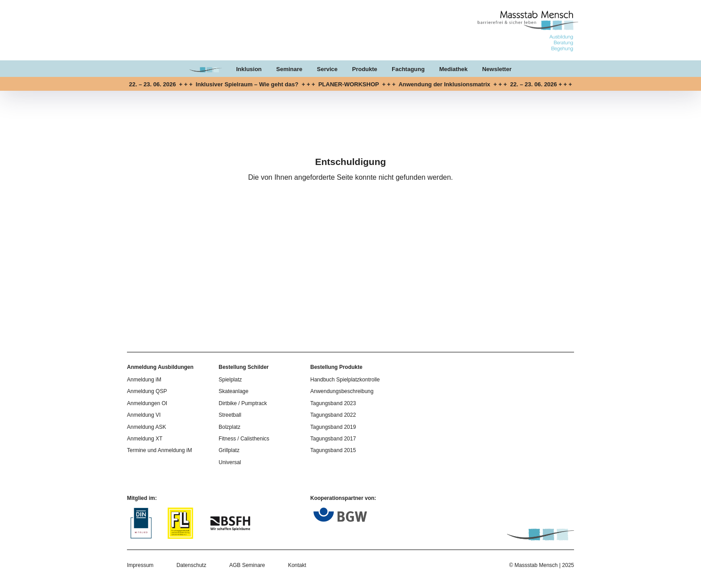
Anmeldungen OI (147, 403)
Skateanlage (234, 391)
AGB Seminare (247, 565)
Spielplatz (230, 380)
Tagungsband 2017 (333, 439)
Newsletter (497, 69)
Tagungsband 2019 (333, 427)
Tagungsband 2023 (333, 403)
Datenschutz (192, 565)
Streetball (230, 415)
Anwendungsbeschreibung (342, 391)
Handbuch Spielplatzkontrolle (345, 380)
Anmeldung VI (144, 415)
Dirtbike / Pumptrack (243, 403)
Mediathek (453, 69)
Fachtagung (408, 69)
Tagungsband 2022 (333, 415)
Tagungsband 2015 (333, 450)
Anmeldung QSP (147, 391)
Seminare (289, 69)
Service (327, 69)
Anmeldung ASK (146, 427)
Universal (230, 462)
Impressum (140, 565)
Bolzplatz (230, 427)
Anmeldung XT (145, 439)
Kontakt (297, 565)
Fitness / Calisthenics (244, 439)
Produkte (364, 69)
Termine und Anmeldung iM (159, 450)
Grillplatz (229, 450)
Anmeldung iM (144, 380)
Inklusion (249, 69)
